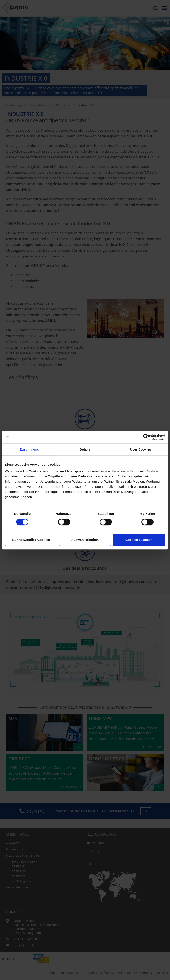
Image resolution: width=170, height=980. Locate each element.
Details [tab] (85, 449)
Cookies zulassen (139, 540)
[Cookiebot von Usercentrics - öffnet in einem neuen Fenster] (146, 437)
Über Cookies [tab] (140, 449)
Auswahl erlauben (85, 540)
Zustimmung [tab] (29, 449)
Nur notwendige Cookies (31, 540)
